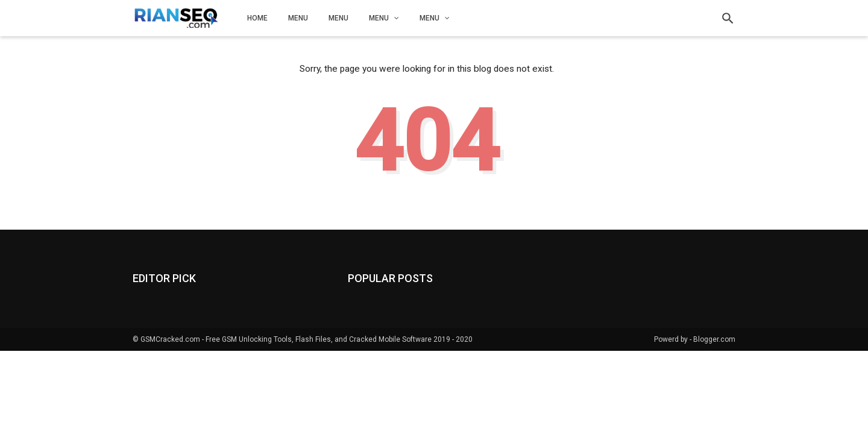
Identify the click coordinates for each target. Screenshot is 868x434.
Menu (298, 18)
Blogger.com (714, 339)
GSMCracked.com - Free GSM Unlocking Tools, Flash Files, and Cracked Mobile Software (286, 339)
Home (257, 18)
